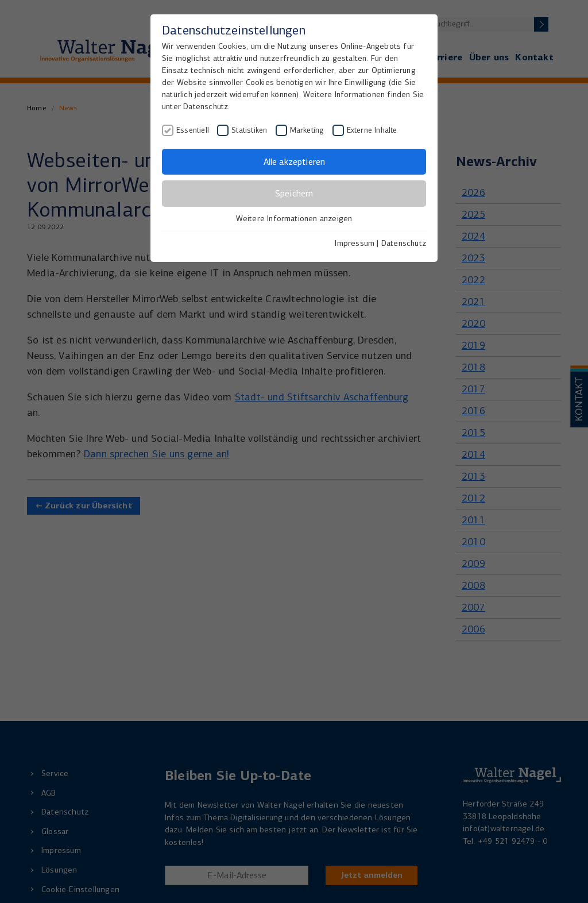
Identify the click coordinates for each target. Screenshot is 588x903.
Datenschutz (404, 243)
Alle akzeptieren (294, 162)
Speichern (294, 193)
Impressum (355, 243)
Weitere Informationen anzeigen (294, 219)
